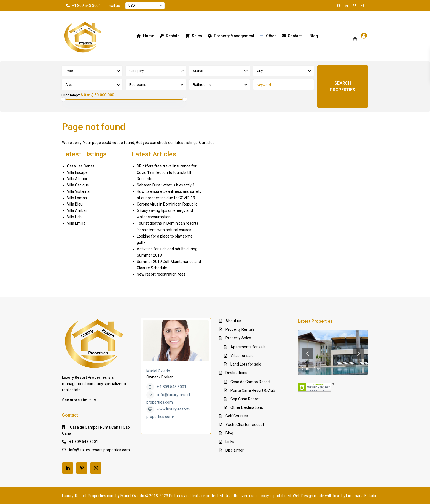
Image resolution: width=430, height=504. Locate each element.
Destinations (236, 373)
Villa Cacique (78, 185)
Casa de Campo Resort (250, 382)
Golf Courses (237, 416)
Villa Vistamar (79, 191)
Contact (292, 36)
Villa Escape (77, 172)
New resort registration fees (161, 274)
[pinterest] (355, 6)
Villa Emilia (76, 223)
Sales (194, 36)
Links (230, 442)
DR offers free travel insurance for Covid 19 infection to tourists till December (167, 172)
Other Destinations (247, 407)
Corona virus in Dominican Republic (167, 204)
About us (233, 321)
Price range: (71, 95)
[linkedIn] (347, 6)
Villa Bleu (75, 204)
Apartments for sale (248, 347)
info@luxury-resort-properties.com (100, 450)
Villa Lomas (77, 198)
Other (268, 36)
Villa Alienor (77, 179)
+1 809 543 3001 (86, 6)
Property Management (231, 36)
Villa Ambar (77, 210)
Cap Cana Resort (245, 399)
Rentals (170, 36)
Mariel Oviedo (158, 371)
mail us (114, 6)
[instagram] (363, 6)
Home (145, 36)
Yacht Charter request (245, 425)
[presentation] (307, 353)
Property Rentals (240, 329)
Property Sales (238, 338)
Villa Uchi (75, 217)
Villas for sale (242, 356)
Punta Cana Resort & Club (253, 390)
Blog (314, 36)
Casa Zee (311, 369)
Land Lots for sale (246, 364)
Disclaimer (235, 450)
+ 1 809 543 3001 (171, 387)
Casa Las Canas (81, 166)
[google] (340, 6)
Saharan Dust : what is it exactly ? (166, 185)
